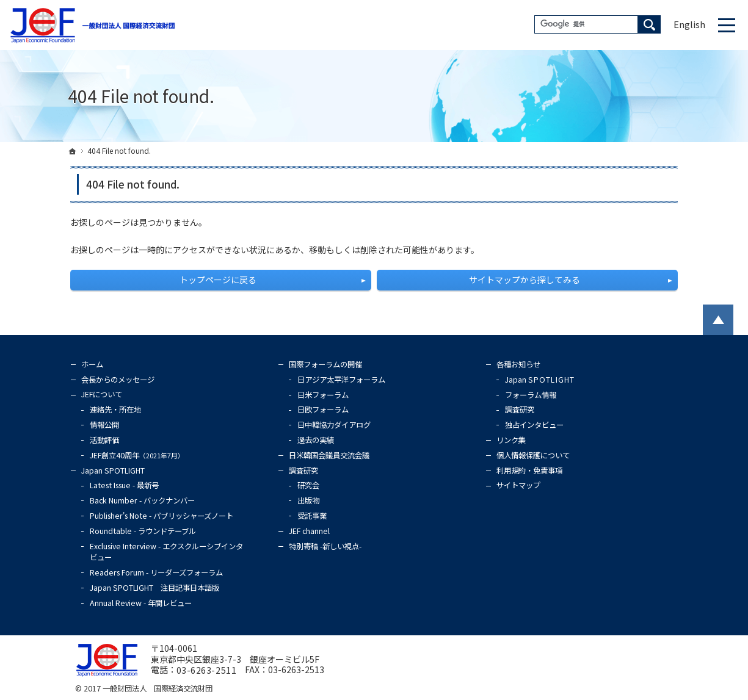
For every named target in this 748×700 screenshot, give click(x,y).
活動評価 (104, 440)
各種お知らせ (518, 364)
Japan (540, 380)
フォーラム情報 (531, 395)
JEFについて (102, 394)
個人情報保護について (533, 455)
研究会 (308, 485)
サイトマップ (518, 485)
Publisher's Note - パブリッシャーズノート (162, 516)
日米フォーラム (323, 395)
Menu (727, 25)
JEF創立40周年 (137, 455)
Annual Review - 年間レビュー (141, 603)
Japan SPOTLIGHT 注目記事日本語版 (154, 588)
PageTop (718, 320)
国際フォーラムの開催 (325, 364)
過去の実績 (316, 440)
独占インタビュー (534, 425)
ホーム (92, 364)
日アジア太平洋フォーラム (341, 380)
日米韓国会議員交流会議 (329, 455)
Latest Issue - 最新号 (124, 485)
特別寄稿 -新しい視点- (325, 546)
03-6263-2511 (207, 671)
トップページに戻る (218, 280)
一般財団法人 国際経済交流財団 (158, 688)
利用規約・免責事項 (529, 471)
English (689, 24)
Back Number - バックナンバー (142, 500)
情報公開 (104, 425)
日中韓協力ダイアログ (334, 425)
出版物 (308, 500)
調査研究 (303, 471)
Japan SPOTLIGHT (113, 471)
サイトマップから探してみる (525, 280)
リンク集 (511, 440)
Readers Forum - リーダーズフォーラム (156, 572)
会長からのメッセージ (118, 380)
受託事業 (312, 516)
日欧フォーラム (323, 410)
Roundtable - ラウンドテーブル (143, 531)
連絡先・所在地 (115, 410)
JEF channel (309, 531)
